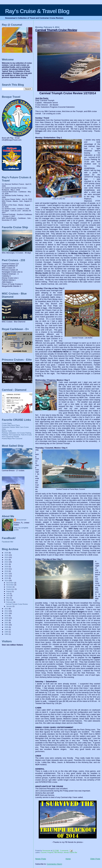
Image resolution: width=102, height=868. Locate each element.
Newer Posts (41, 859)
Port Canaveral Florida (10, 437)
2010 (7, 616)
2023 (7, 560)
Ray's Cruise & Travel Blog (37, 11)
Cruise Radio (7, 423)
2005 (7, 627)
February (10, 602)
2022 (7, 562)
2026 (7, 553)
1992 (7, 629)
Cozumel (44, 852)
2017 (7, 573)
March (9, 600)
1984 (7, 632)
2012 (7, 611)
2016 (7, 576)
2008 (7, 620)
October (9, 587)
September (11, 589)
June (8, 596)
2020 (7, 566)
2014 (7, 580)
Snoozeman (21, 520)
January (9, 606)
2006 (7, 625)
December (10, 583)
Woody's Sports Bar (70, 852)
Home (68, 859)
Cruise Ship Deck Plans (11, 425)
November (10, 585)
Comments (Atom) (54, 864)
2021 (7, 564)
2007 (7, 623)
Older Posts (95, 859)
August (9, 591)
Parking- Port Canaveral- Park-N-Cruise (17, 435)
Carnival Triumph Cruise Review (56, 30)
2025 (7, 555)
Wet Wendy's (59, 852)
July (8, 593)
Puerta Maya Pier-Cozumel (12, 438)
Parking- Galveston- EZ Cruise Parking (17, 433)
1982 (7, 634)
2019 (7, 569)
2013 (7, 609)
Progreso (50, 852)
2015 (7, 578)
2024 (7, 557)
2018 (7, 571)
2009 (7, 618)
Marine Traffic (7, 431)
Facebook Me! (8, 542)
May (8, 598)
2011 (7, 613)
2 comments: (64, 851)
